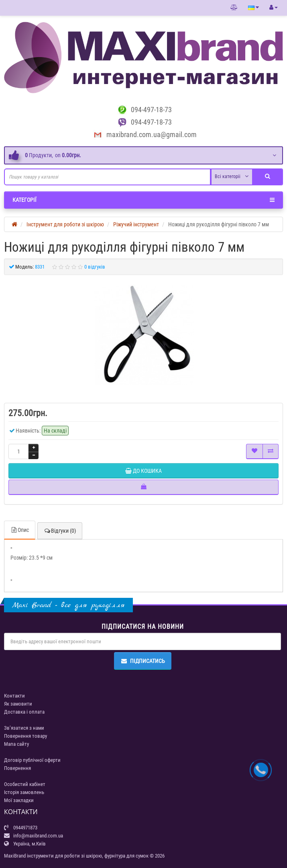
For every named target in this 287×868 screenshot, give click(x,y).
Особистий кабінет (25, 784)
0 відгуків (95, 267)
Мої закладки (19, 800)
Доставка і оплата (24, 712)
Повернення (17, 768)
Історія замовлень (24, 792)
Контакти (14, 696)
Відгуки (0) (60, 531)
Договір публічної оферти (32, 760)
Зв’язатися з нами (24, 728)
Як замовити (18, 704)
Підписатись (143, 661)
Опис (20, 530)
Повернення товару (25, 736)
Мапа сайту (16, 744)
